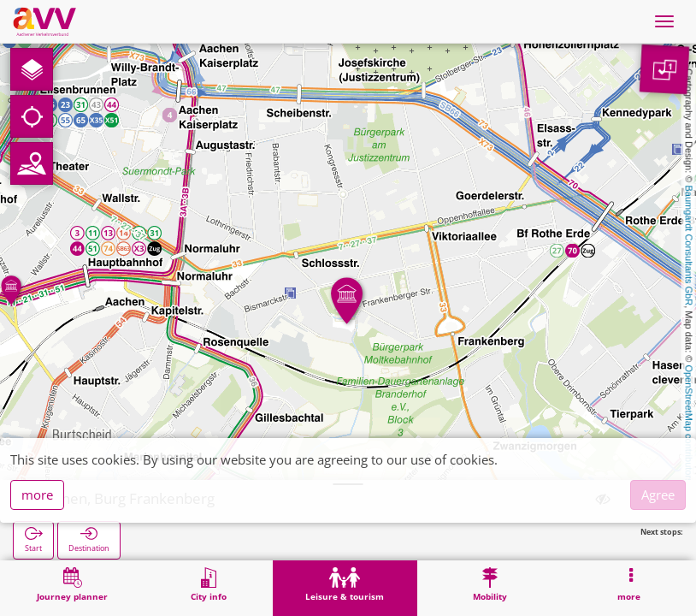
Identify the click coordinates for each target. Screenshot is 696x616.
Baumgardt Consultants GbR (689, 246)
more (37, 495)
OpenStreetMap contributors (689, 423)
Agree (658, 495)
